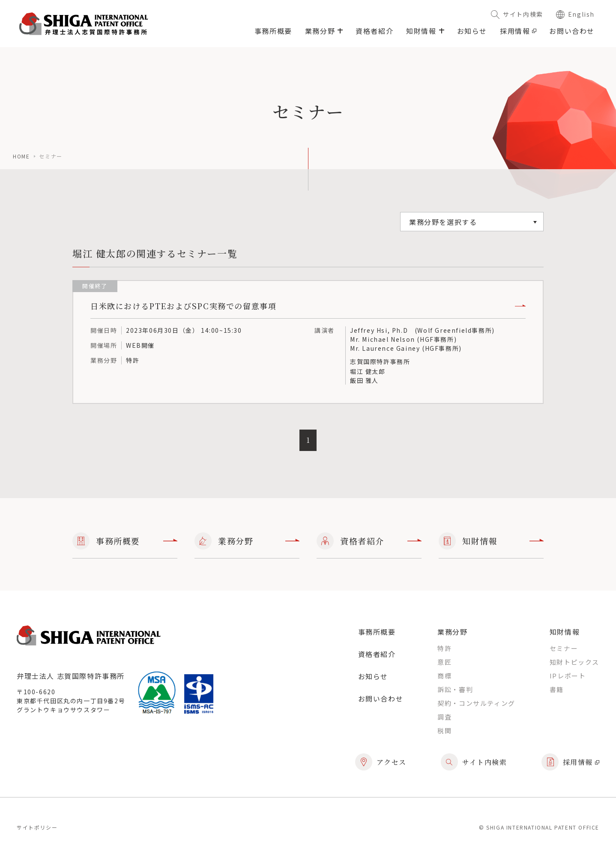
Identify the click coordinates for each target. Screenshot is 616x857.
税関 (444, 730)
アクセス (381, 762)
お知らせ (472, 31)
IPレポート (568, 676)
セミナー (564, 648)
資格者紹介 (374, 31)
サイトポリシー (37, 827)
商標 (444, 676)
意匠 (444, 662)
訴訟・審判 (455, 689)
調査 (444, 717)
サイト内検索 (517, 14)
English (575, 14)
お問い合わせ (572, 31)
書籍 (557, 689)
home (21, 156)
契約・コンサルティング (476, 703)
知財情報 (491, 541)
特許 (444, 648)
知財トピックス (574, 662)
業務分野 (247, 541)
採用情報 (518, 31)
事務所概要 (273, 31)
